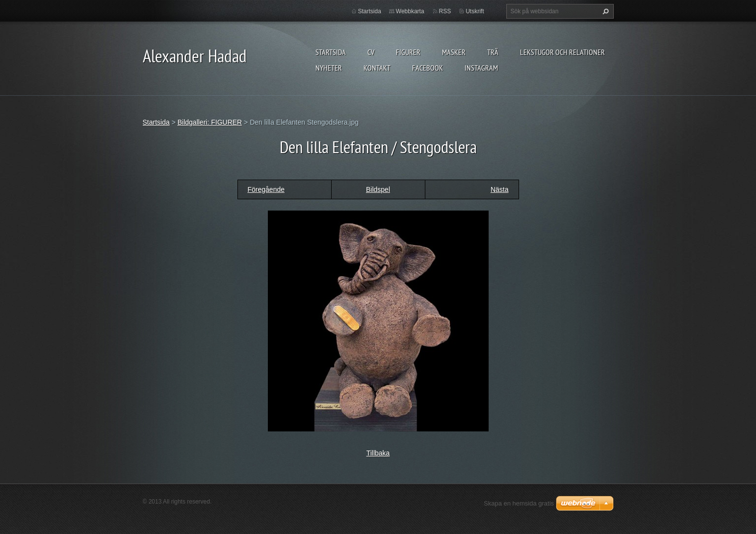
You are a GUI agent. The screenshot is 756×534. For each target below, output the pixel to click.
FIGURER (408, 52)
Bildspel (378, 189)
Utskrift (475, 11)
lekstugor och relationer (562, 52)
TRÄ (493, 52)
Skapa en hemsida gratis (519, 503)
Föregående (266, 189)
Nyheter (329, 68)
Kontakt (377, 68)
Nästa (500, 189)
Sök (604, 11)
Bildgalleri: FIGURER (210, 122)
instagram (481, 68)
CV (371, 52)
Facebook (428, 68)
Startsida (331, 52)
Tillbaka (378, 453)
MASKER (454, 52)
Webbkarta (410, 11)
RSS (445, 11)
